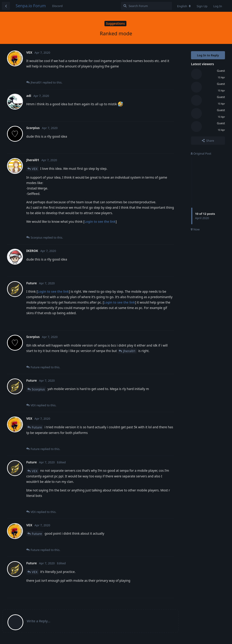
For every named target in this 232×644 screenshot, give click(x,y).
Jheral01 (129, 351)
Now (195, 229)
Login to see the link (100, 221)
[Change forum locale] (184, 6)
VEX (35, 169)
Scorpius (38, 389)
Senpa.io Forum (31, 6)
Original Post (201, 153)
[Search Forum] (146, 6)
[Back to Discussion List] (6, 6)
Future (37, 427)
